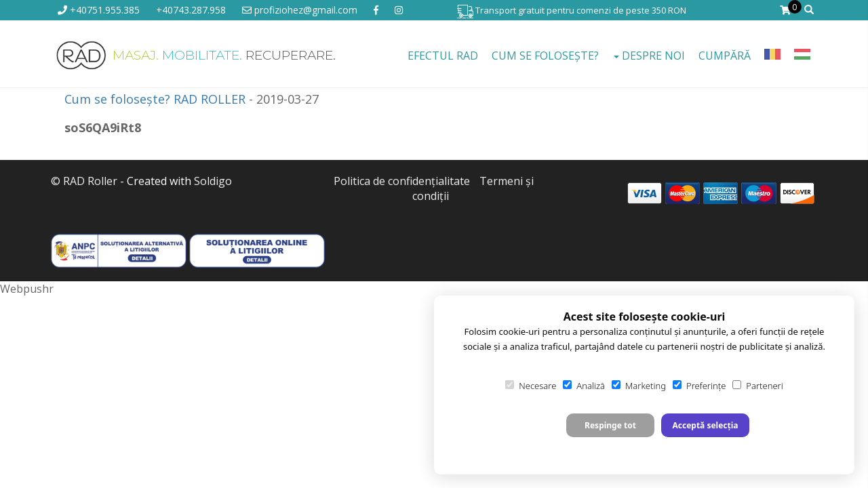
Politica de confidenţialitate (402, 181)
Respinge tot (610, 425)
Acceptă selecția (705, 425)
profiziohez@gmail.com (300, 10)
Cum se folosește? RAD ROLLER (155, 99)
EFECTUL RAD (443, 56)
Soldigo (213, 181)
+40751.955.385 (99, 10)
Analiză (584, 386)
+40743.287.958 (191, 10)
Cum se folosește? (545, 56)
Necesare (531, 386)
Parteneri (757, 386)
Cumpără (725, 56)
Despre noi (649, 56)
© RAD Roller (84, 181)
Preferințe (699, 386)
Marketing (639, 386)
